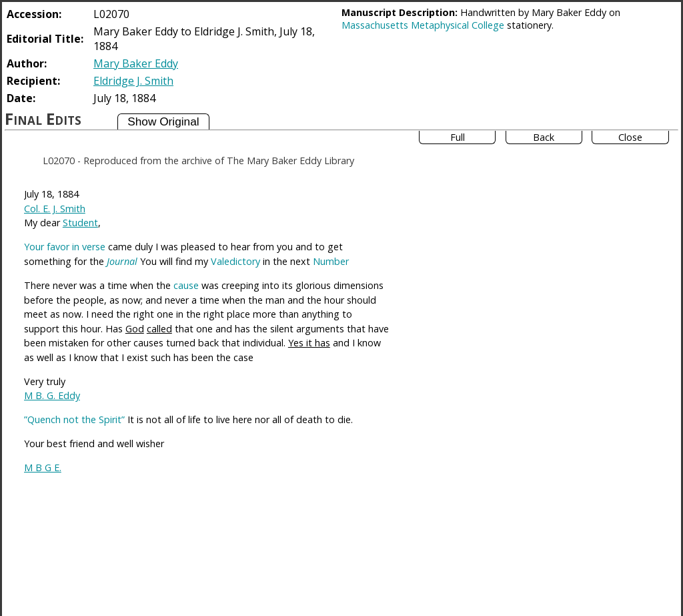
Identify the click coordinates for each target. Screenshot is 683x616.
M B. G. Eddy (52, 395)
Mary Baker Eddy (136, 63)
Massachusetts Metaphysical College (423, 25)
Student (80, 223)
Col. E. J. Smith (55, 209)
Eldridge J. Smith (133, 81)
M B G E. (43, 468)
